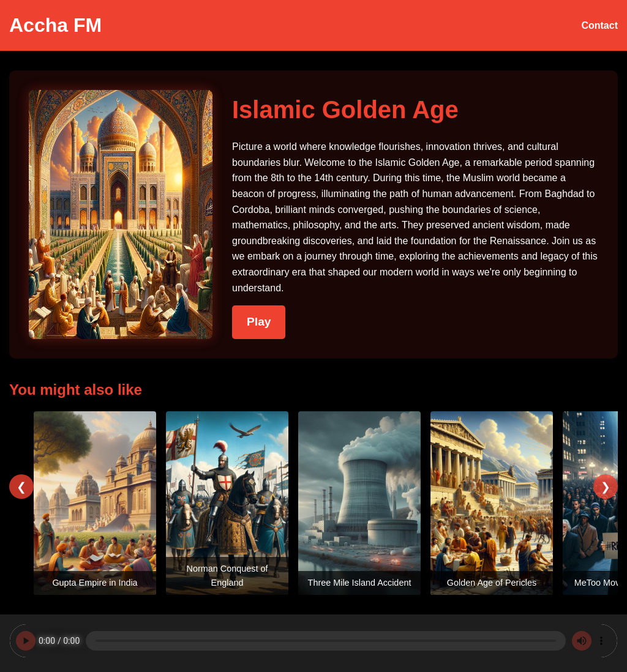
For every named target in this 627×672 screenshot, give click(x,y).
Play (259, 322)
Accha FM (55, 25)
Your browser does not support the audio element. (313, 641)
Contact (599, 25)
